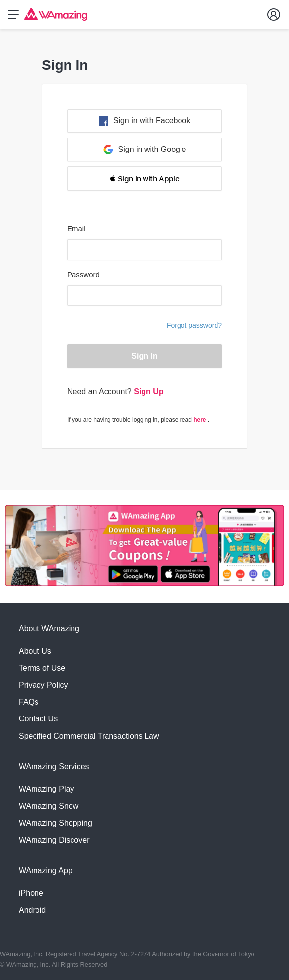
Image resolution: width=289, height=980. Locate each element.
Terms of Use (42, 668)
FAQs (29, 702)
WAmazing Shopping (55, 823)
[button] (144, 179)
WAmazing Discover (54, 840)
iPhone (31, 893)
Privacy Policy (43, 685)
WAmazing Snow (49, 806)
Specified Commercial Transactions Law (89, 736)
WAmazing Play (46, 789)
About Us (35, 651)
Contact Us (38, 719)
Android (32, 910)
